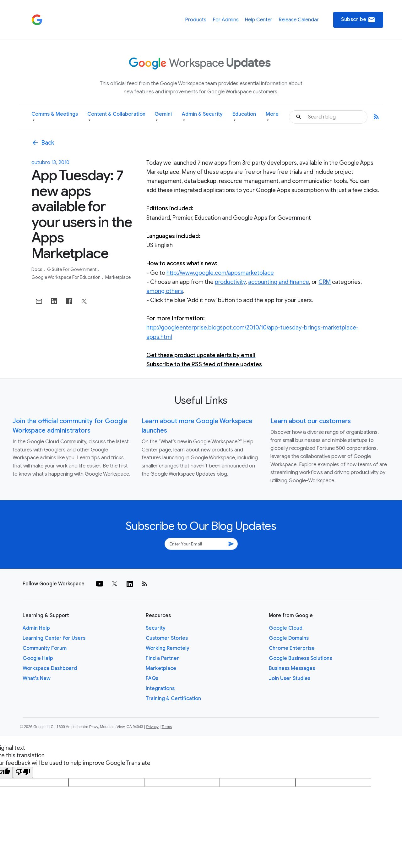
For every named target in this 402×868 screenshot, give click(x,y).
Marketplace (118, 277)
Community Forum (45, 648)
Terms (167, 727)
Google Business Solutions (300, 658)
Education (244, 117)
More (272, 117)
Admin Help (36, 628)
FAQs (152, 678)
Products (196, 20)
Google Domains (289, 638)
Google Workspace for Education (66, 277)
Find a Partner (162, 658)
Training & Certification (173, 699)
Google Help (38, 658)
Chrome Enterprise (292, 648)
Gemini (163, 117)
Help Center (258, 20)
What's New (37, 678)
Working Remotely (168, 648)
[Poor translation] (23, 772)
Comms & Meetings (55, 117)
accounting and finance (279, 282)
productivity (230, 282)
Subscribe (358, 20)
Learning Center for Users (54, 638)
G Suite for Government (72, 269)
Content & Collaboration (116, 117)
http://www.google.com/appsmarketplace (220, 273)
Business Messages (292, 668)
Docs (37, 269)
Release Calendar (299, 20)
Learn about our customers (311, 421)
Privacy (152, 727)
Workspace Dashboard (50, 668)
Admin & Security (202, 117)
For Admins (226, 20)
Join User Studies (290, 678)
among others (165, 291)
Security (156, 628)
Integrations (160, 688)
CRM (325, 282)
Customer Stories (167, 638)
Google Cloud (286, 628)
